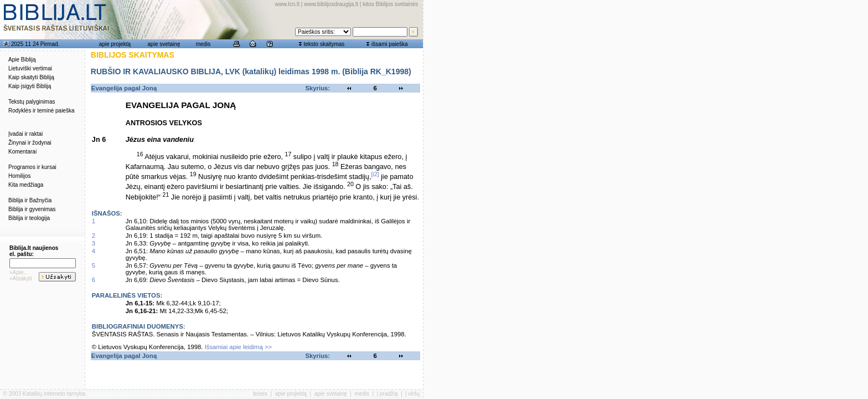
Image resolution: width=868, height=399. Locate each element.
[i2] (375, 174)
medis (203, 44)
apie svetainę (164, 44)
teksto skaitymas (324, 44)
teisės (260, 394)
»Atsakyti (21, 278)
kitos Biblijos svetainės (390, 4)
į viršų (412, 394)
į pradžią (387, 394)
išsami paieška (390, 44)
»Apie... (19, 272)
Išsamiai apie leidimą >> (239, 347)
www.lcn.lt (287, 4)
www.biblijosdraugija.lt (331, 4)
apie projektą (115, 44)
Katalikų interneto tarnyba (54, 394)
